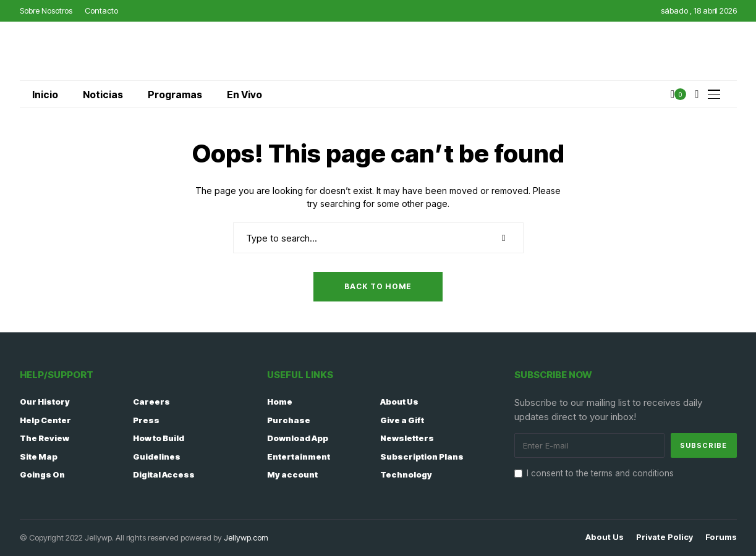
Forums (721, 537)
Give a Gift (402, 420)
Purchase (289, 420)
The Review (45, 438)
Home (280, 402)
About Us (399, 402)
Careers (151, 402)
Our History (45, 402)
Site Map (39, 457)
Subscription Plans (422, 457)
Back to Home (378, 286)
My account (292, 474)
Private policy (665, 537)
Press (146, 420)
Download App (298, 438)
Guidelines (157, 457)
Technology (406, 474)
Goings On (42, 474)
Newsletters (407, 438)
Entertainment (299, 457)
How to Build (159, 438)
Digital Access (164, 474)
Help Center (45, 420)
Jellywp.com (246, 537)
